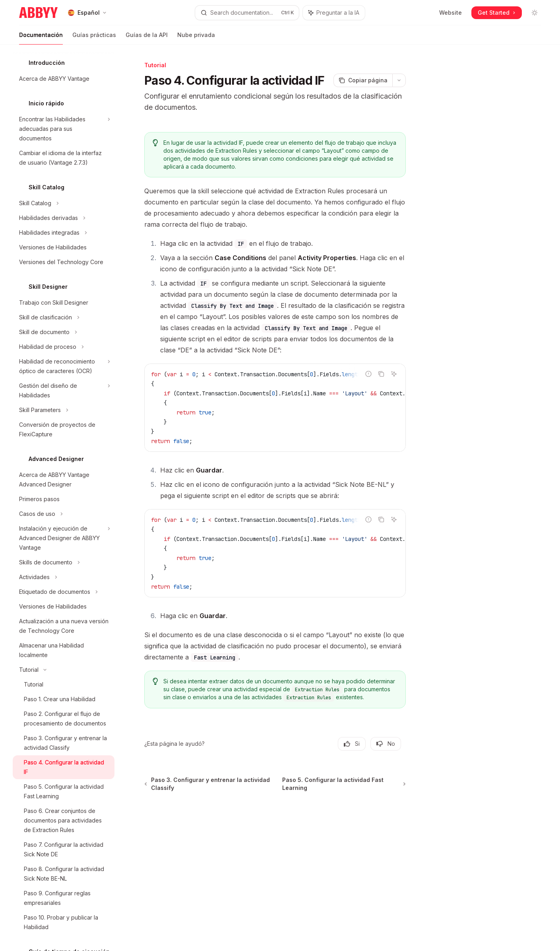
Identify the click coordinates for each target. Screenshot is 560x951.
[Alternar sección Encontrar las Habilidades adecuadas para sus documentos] (64, 129)
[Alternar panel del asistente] (334, 13)
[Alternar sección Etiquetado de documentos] (64, 592)
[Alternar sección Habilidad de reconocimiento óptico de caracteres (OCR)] (64, 366)
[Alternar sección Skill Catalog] (64, 203)
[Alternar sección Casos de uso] (64, 514)
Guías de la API (147, 38)
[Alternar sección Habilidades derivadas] (64, 218)
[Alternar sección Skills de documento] (64, 562)
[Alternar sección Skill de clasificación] (64, 317)
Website (451, 13)
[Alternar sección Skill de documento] (64, 332)
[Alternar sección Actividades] (64, 577)
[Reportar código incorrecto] (368, 374)
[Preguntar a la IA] (394, 374)
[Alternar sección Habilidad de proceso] (64, 347)
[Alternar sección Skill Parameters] (64, 410)
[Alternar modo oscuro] (535, 13)
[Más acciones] (399, 80)
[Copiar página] (363, 80)
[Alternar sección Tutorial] (64, 670)
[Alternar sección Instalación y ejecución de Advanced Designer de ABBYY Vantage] (64, 538)
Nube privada (196, 38)
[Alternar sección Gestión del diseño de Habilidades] (64, 391)
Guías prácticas (94, 38)
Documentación (41, 38)
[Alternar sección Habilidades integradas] (64, 233)
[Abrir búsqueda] (247, 13)
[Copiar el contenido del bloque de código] (381, 374)
